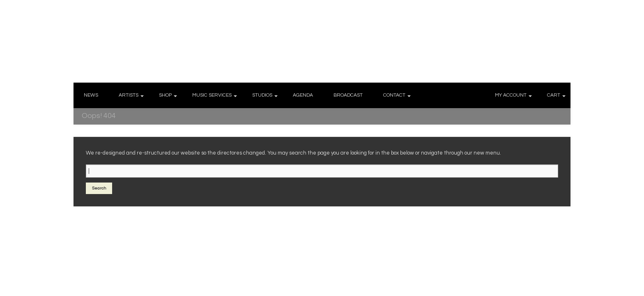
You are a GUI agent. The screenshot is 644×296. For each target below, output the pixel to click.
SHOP (165, 95)
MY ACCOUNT (511, 95)
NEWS (91, 95)
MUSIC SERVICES (212, 95)
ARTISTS (129, 95)
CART (554, 95)
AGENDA (303, 95)
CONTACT (394, 95)
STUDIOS (262, 95)
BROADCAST (348, 95)
